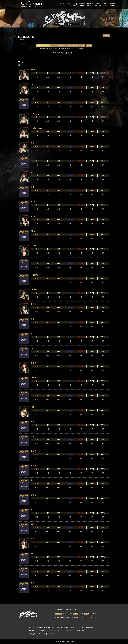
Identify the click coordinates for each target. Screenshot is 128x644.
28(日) (75, 45)
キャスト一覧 (49, 627)
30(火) (89, 45)
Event (98, 5)
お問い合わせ (50, 631)
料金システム (74, 627)
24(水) (36, 73)
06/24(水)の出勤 (43, 45)
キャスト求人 (61, 631)
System (90, 5)
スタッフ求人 (71, 631)
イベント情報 (85, 627)
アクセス (41, 631)
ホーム (31, 627)
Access (113, 5)
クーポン (94, 627)
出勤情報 (65, 627)
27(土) (68, 45)
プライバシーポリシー (36, 634)
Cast (68, 5)
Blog (75, 5)
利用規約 (81, 631)
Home (62, 5)
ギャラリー (33, 631)
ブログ (57, 627)
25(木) (54, 45)
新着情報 (39, 627)
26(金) (61, 45)
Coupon (105, 5)
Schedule (82, 5)
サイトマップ (49, 634)
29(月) (82, 45)
